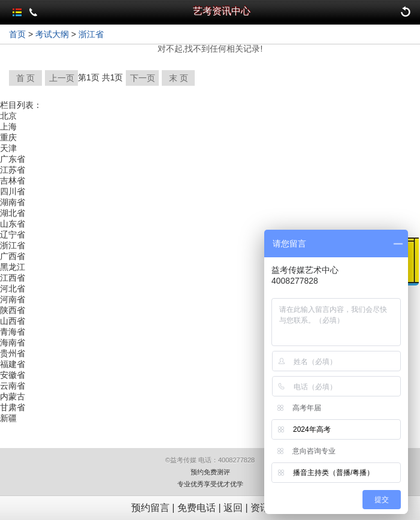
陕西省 (13, 310)
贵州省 (13, 353)
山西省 (13, 321)
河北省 (13, 288)
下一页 (143, 78)
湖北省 (13, 213)
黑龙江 (13, 267)
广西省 (13, 256)
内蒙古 (13, 396)
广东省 (13, 159)
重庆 (8, 137)
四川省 (13, 191)
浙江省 (91, 34)
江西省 (13, 278)
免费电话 (197, 508)
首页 (17, 34)
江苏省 (13, 170)
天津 (8, 148)
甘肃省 (13, 407)
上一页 (62, 78)
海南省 (13, 342)
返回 (233, 508)
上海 (8, 127)
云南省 (13, 386)
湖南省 (13, 202)
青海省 (13, 332)
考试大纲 (52, 34)
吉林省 (13, 181)
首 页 (26, 78)
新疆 (8, 418)
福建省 (13, 364)
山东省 (13, 224)
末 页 (179, 78)
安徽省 (13, 375)
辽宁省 (13, 235)
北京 (8, 116)
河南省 (13, 299)
